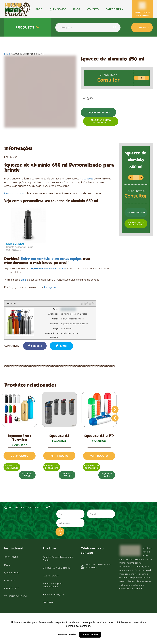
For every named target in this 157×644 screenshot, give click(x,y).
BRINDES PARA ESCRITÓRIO (57, 568)
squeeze (88, 179)
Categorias (114, 9)
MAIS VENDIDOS (51, 576)
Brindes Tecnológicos (53, 594)
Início (39, 9)
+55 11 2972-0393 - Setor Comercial (98, 566)
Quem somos (58, 9)
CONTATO (10, 580)
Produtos (25, 27)
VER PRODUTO (20, 456)
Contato (93, 9)
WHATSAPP (144, 27)
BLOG (77, 9)
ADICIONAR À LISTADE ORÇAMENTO (101, 121)
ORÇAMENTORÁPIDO (27, 475)
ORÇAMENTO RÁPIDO (99, 112)
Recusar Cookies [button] (67, 634)
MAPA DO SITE (12, 588)
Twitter (61, 346)
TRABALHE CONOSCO (16, 596)
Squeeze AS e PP (99, 436)
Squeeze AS (59, 436)
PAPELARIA (48, 602)
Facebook (35, 346)
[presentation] (115, 409)
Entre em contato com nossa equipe (51, 259)
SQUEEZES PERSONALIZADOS (48, 268)
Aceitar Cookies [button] (90, 634)
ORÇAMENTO (11, 557)
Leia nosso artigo (14, 193)
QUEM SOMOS (12, 573)
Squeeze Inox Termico (20, 438)
